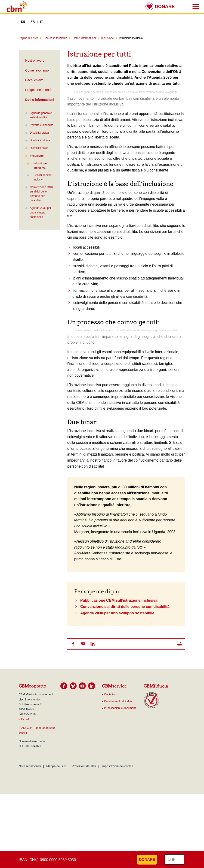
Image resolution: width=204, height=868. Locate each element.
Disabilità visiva (39, 133)
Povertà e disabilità (42, 125)
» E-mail (24, 719)
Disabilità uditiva (40, 140)
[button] (73, 644)
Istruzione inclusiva (37, 166)
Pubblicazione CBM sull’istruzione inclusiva (119, 600)
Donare (165, 6)
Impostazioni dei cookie (117, 766)
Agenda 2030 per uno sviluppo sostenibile (40, 212)
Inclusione (108, 38)
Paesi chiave (34, 80)
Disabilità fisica (39, 148)
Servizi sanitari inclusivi (43, 177)
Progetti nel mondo (39, 90)
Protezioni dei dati (84, 766)
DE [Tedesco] (23, 22)
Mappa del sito (56, 766)
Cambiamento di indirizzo (120, 701)
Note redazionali (30, 766)
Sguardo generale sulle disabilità (41, 115)
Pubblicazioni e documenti (120, 708)
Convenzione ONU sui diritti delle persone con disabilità (41, 194)
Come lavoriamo (37, 70)
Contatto (109, 694)
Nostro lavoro (35, 60)
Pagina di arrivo (28, 38)
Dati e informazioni (84, 38)
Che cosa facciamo (55, 38)
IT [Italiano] (41, 22)
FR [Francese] (33, 22)
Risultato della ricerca (3, 4)
